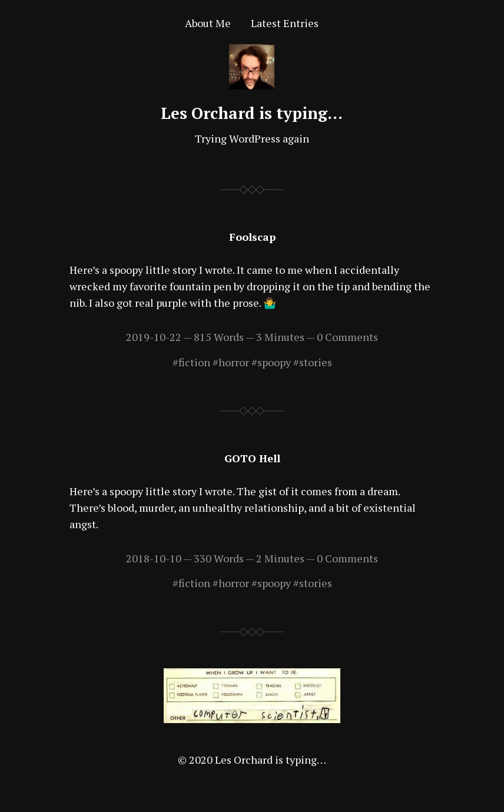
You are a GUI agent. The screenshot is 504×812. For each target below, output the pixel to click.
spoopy (274, 362)
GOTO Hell (252, 458)
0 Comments (347, 337)
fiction (194, 362)
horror (234, 362)
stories (316, 362)
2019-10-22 (154, 337)
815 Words (219, 337)
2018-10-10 (154, 558)
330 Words (219, 558)
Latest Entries (285, 23)
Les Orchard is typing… (252, 113)
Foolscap (252, 237)
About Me (208, 23)
